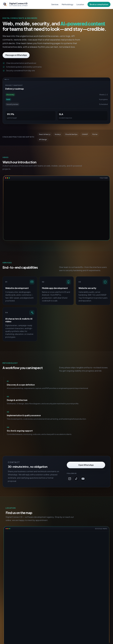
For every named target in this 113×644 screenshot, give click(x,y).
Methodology (68, 4)
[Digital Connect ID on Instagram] (70, 479)
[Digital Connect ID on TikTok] (76, 479)
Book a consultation (99, 4)
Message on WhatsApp (16, 55)
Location (80, 4)
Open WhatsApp (86, 465)
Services (55, 4)
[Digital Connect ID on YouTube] (83, 479)
